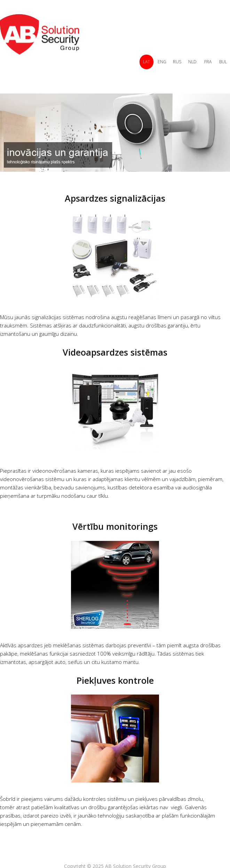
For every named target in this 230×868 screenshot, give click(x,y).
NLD (192, 62)
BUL (223, 62)
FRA (208, 62)
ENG (162, 62)
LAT (146, 62)
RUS (177, 62)
